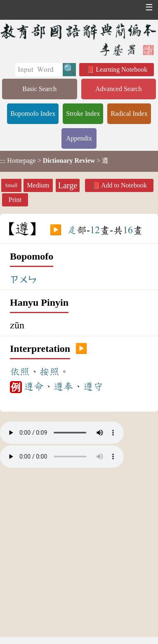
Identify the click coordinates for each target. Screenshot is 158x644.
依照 (20, 372)
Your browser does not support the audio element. (62, 433)
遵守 (93, 386)
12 (95, 230)
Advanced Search (118, 89)
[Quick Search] (39, 70)
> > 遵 (54, 161)
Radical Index (129, 114)
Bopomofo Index (33, 114)
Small (11, 185)
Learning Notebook (121, 69)
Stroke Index (83, 114)
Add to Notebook (124, 185)
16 (128, 230)
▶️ (56, 230)
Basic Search (39, 89)
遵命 (34, 386)
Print (15, 200)
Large (68, 185)
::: (3, 161)
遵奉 (64, 386)
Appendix (79, 138)
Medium (38, 185)
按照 (50, 372)
